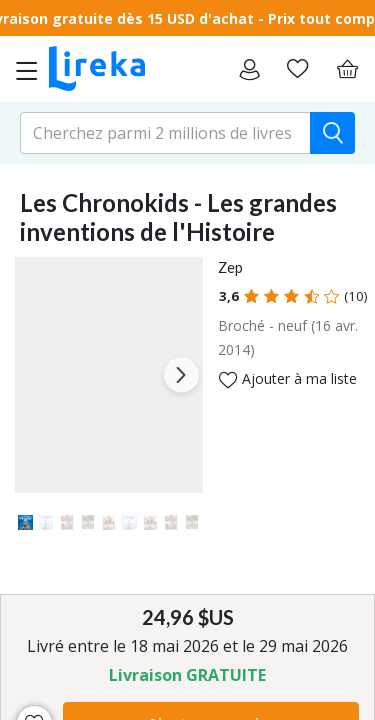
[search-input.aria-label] (165, 133)
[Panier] (347, 69)
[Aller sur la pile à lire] (297, 69)
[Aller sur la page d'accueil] (97, 69)
